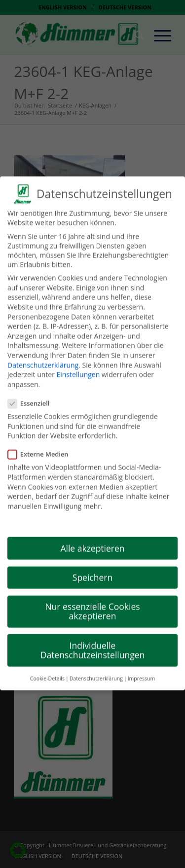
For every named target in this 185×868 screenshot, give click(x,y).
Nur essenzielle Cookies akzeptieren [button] (92, 604)
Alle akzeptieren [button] (92, 540)
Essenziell (33, 396)
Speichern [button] (92, 570)
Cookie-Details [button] (47, 670)
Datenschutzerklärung (43, 357)
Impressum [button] (141, 670)
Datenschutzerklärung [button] (96, 670)
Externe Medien (42, 446)
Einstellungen (78, 367)
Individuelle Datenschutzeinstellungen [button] (93, 642)
